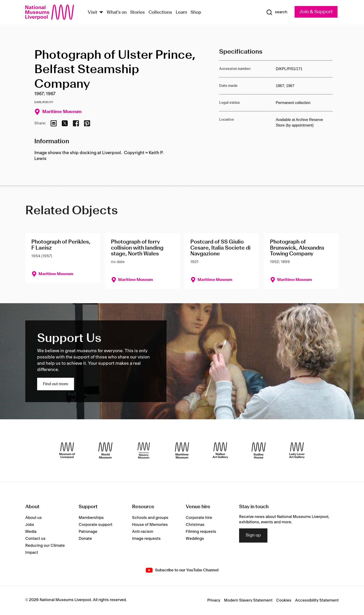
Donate (85, 539)
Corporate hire (199, 518)
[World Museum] (105, 450)
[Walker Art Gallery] (220, 450)
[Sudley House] (259, 450)
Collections (160, 13)
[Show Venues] (101, 13)
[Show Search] (277, 12)
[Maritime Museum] (182, 450)
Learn (181, 13)
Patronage (88, 532)
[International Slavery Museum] (144, 450)
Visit (93, 13)
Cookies (284, 600)
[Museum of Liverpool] (67, 450)
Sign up (253, 535)
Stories (138, 13)
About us (34, 518)
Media (31, 532)
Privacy (214, 600)
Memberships (91, 518)
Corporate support (96, 525)
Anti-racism (143, 532)
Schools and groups (150, 518)
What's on (117, 13)
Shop (196, 13)
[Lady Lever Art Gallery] (297, 450)
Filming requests (201, 532)
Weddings (195, 539)
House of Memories (150, 525)
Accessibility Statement (317, 600)
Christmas (195, 525)
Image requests (146, 539)
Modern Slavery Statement (248, 600)
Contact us (35, 539)
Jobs (30, 525)
